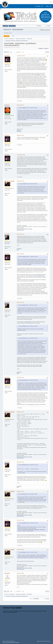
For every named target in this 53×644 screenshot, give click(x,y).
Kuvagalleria (19, 249)
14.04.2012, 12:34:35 (20, 135)
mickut (8, 234)
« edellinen (41, 48)
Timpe (8, 56)
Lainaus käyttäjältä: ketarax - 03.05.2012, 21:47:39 (28, 465)
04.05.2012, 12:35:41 (20, 462)
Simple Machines (12, 641)
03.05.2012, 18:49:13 (20, 181)
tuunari (8, 573)
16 (23, 52)
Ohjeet (38, 641)
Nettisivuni (19, 130)
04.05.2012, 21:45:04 (20, 520)
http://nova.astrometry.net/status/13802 (37, 276)
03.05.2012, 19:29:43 (20, 254)
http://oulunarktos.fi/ (20, 230)
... (15, 52)
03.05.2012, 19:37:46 (20, 302)
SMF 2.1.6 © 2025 (6, 641)
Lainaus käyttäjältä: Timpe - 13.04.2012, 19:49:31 (28, 108)
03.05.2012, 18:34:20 (21, 155)
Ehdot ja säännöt (43, 641)
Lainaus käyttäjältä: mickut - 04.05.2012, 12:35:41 (28, 494)
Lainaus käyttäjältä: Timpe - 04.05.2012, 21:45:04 (28, 552)
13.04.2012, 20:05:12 (20, 105)
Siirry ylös (6, 591)
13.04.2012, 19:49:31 (21, 56)
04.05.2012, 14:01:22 (20, 491)
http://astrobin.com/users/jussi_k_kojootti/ (24, 229)
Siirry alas (6, 52)
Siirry (31, 599)
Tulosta (47, 52)
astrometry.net (28, 322)
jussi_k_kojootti (10, 181)
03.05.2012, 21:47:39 (20, 412)
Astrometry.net (26, 63)
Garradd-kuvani (32, 404)
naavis (8, 105)
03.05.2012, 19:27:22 (20, 234)
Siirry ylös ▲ (48, 641)
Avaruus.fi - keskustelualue (13, 29)
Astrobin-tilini (19, 131)
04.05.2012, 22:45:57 (20, 550)
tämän (40, 157)
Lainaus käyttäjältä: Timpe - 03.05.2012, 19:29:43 (28, 305)
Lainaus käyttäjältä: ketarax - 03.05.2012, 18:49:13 (28, 257)
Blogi (18, 250)
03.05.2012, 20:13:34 (20, 377)
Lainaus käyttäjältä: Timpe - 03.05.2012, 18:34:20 (28, 184)
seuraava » (46, 48)
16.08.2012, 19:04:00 (20, 573)
